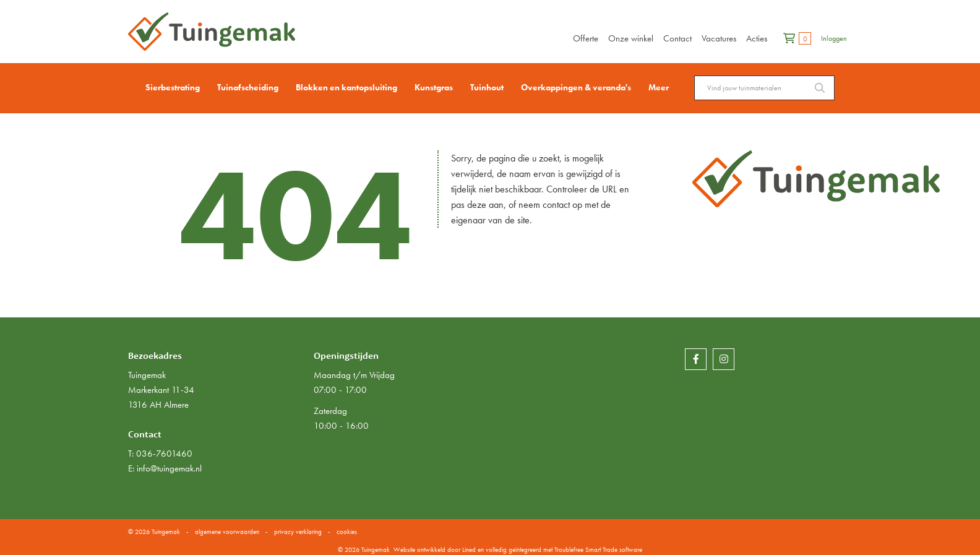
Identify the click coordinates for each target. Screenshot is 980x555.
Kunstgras (434, 87)
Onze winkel (631, 38)
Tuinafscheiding (248, 87)
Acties (757, 38)
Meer (659, 87)
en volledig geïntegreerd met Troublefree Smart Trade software (560, 549)
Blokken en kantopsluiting (346, 87)
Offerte (586, 38)
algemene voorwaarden (227, 531)
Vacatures (719, 38)
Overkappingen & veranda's (576, 87)
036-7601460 (164, 454)
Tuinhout (487, 87)
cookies (347, 531)
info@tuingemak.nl (169, 468)
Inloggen (834, 38)
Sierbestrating (173, 87)
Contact (677, 38)
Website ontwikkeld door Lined (435, 549)
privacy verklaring (298, 531)
